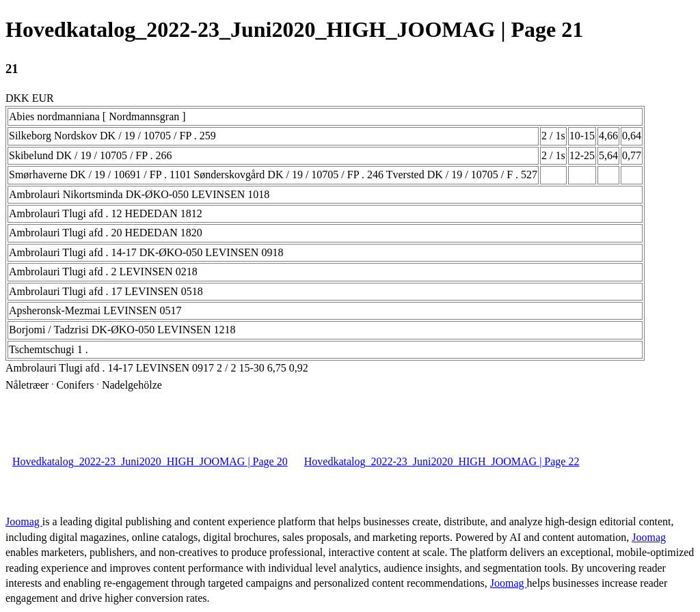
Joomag (24, 521)
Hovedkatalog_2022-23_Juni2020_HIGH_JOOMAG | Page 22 (442, 461)
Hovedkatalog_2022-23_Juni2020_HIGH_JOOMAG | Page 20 (150, 461)
